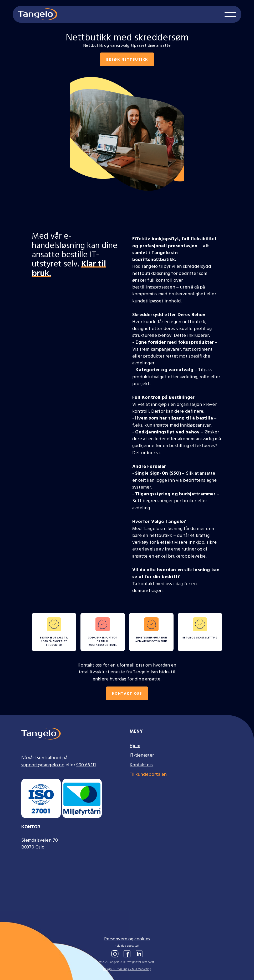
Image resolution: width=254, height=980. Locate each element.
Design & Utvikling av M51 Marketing (127, 969)
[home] (38, 14)
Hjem (135, 746)
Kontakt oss (127, 693)
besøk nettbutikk (127, 59)
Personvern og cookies (127, 939)
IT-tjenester (142, 755)
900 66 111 (86, 765)
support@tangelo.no (43, 765)
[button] (230, 14)
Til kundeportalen (148, 774)
